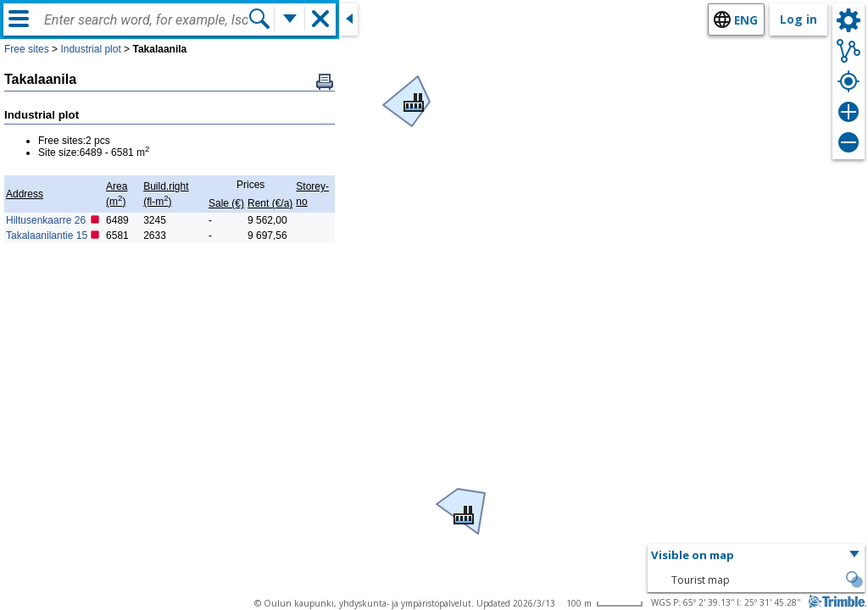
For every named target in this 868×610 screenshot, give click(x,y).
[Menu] (19, 19)
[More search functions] (290, 19)
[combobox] (146, 20)
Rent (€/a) (270, 203)
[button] (410, 98)
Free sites (27, 49)
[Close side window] (348, 19)
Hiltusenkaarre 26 (46, 220)
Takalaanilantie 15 (47, 236)
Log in (798, 19)
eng (746, 20)
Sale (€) (226, 203)
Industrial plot (90, 49)
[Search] (259, 19)
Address (25, 194)
